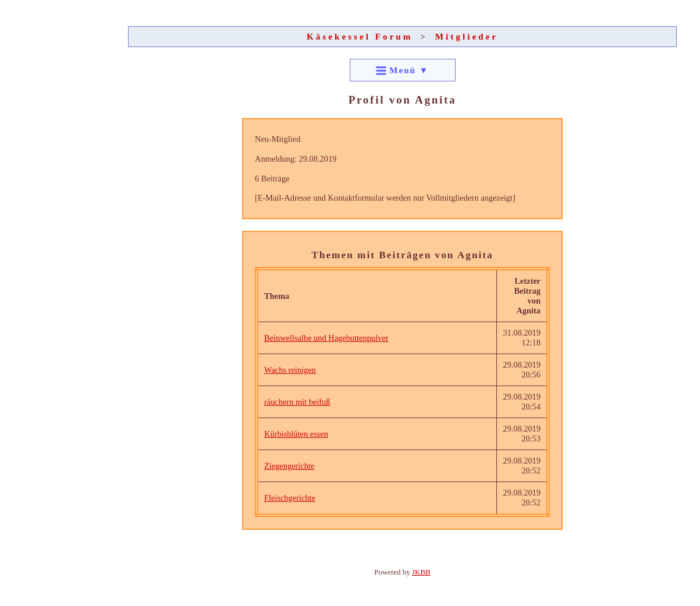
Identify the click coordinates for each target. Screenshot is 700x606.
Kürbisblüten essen (296, 434)
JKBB (421, 572)
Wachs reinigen (290, 370)
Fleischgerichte (290, 498)
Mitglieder (467, 36)
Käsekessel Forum (360, 36)
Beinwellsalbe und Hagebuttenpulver (326, 338)
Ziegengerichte (289, 466)
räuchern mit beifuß (297, 402)
